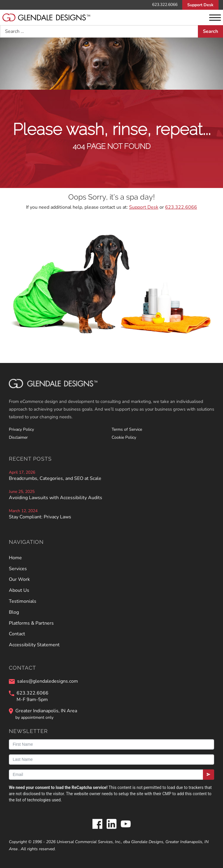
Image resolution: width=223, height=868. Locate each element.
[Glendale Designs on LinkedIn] (112, 824)
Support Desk (200, 5)
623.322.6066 (165, 5)
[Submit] (209, 775)
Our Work (19, 579)
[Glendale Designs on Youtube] (126, 824)
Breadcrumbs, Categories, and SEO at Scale (55, 478)
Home (15, 558)
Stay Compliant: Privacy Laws (40, 517)
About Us (19, 590)
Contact (17, 634)
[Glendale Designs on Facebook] (97, 824)
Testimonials (23, 601)
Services (18, 569)
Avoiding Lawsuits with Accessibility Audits (56, 498)
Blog (14, 612)
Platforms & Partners (31, 623)
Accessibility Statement (34, 645)
